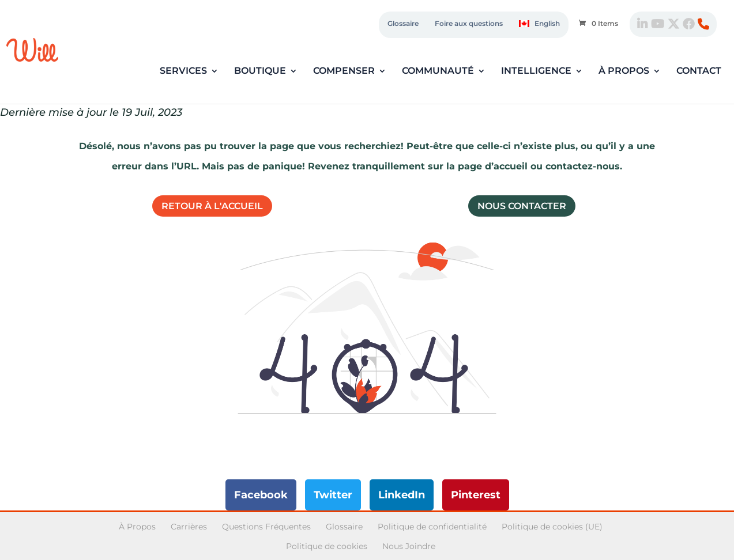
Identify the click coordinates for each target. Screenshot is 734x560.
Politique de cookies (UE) (552, 527)
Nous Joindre (409, 546)
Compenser (344, 71)
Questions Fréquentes (266, 527)
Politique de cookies (327, 546)
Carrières (189, 527)
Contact (699, 71)
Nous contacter (522, 206)
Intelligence (536, 71)
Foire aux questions (469, 23)
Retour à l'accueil (212, 206)
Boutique (260, 71)
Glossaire (403, 23)
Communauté (438, 71)
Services (183, 71)
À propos (624, 71)
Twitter (333, 495)
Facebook (261, 495)
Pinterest (476, 495)
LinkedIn (402, 495)
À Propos (137, 527)
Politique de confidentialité (432, 527)
